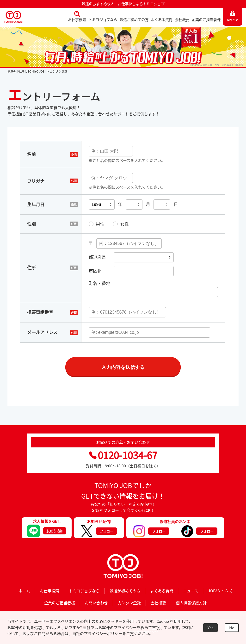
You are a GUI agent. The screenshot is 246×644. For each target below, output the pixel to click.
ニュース (191, 591)
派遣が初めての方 (134, 20)
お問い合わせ (96, 603)
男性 (100, 224)
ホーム (24, 591)
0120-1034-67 (123, 455)
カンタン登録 (129, 603)
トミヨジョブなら (103, 20)
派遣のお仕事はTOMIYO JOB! (27, 71)
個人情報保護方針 (191, 603)
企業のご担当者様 (206, 20)
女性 (124, 224)
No (232, 628)
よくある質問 (162, 20)
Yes (210, 628)
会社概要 (182, 20)
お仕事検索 (77, 20)
